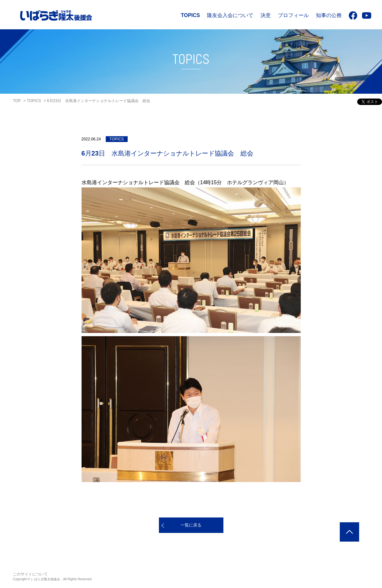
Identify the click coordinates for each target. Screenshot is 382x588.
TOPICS (190, 15)
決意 (266, 15)
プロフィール (293, 15)
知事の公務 (329, 15)
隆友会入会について (230, 15)
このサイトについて (30, 574)
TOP (17, 101)
